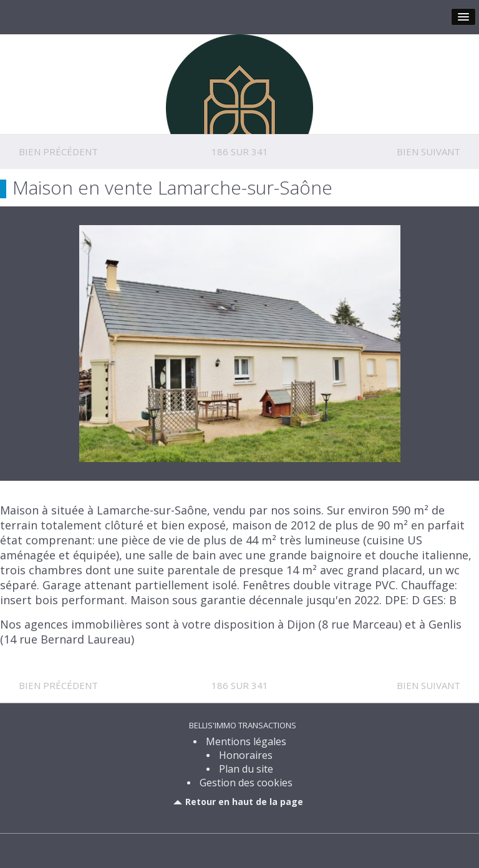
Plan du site (246, 769)
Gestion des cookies (246, 783)
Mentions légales (246, 741)
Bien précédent (58, 152)
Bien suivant (428, 152)
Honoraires (246, 755)
